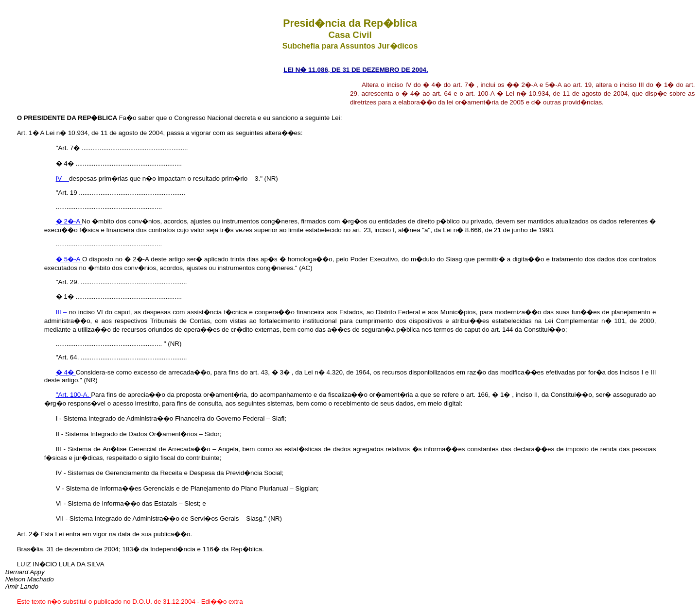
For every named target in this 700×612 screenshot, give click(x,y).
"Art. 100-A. (74, 395)
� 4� (66, 372)
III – (62, 312)
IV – (62, 178)
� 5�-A (69, 259)
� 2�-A (69, 221)
